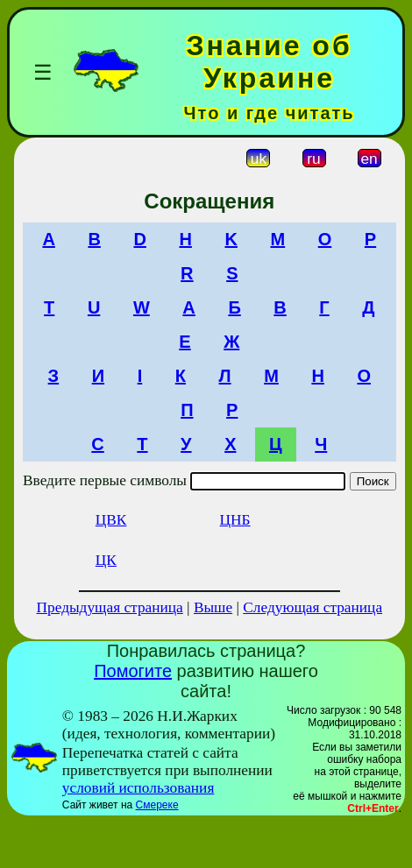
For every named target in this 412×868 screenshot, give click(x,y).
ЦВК (111, 520)
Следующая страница (313, 607)
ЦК (106, 560)
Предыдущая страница (110, 607)
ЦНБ (235, 520)
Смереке (157, 805)
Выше (213, 607)
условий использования (139, 788)
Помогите (133, 671)
